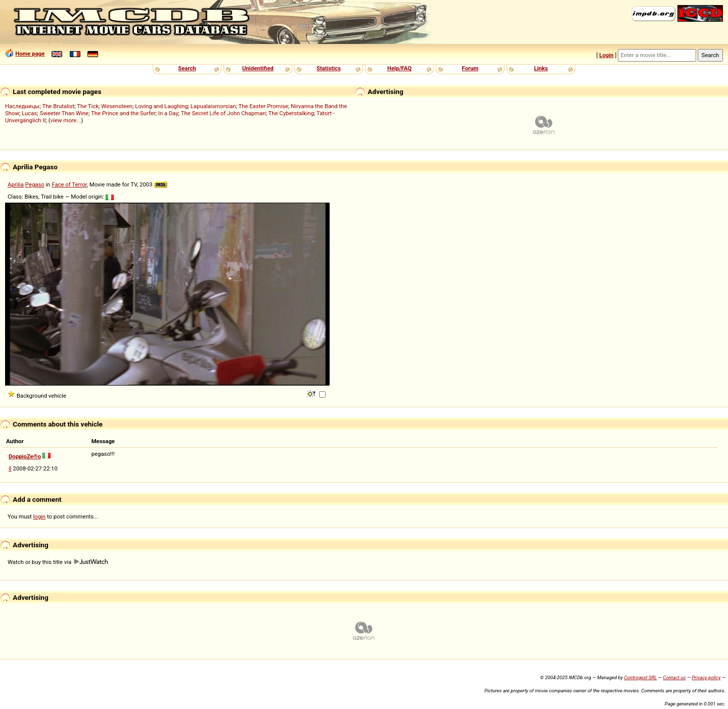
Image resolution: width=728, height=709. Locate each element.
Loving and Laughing (161, 106)
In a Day (168, 113)
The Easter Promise (264, 106)
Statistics (329, 68)
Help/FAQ (399, 68)
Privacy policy (706, 677)
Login (606, 55)
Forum (470, 68)
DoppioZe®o (25, 456)
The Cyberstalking (291, 113)
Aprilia (16, 184)
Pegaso (35, 184)
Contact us (674, 677)
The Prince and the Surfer (123, 113)
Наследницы (22, 106)
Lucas (29, 113)
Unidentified (258, 68)
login (40, 516)
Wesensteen (117, 106)
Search (187, 68)
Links (541, 68)
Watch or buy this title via (58, 562)
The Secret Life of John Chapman (223, 113)
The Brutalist (58, 106)
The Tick (88, 106)
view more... (66, 120)
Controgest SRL (640, 677)
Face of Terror (69, 184)
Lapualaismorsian (213, 106)
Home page (30, 54)
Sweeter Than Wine (64, 113)
